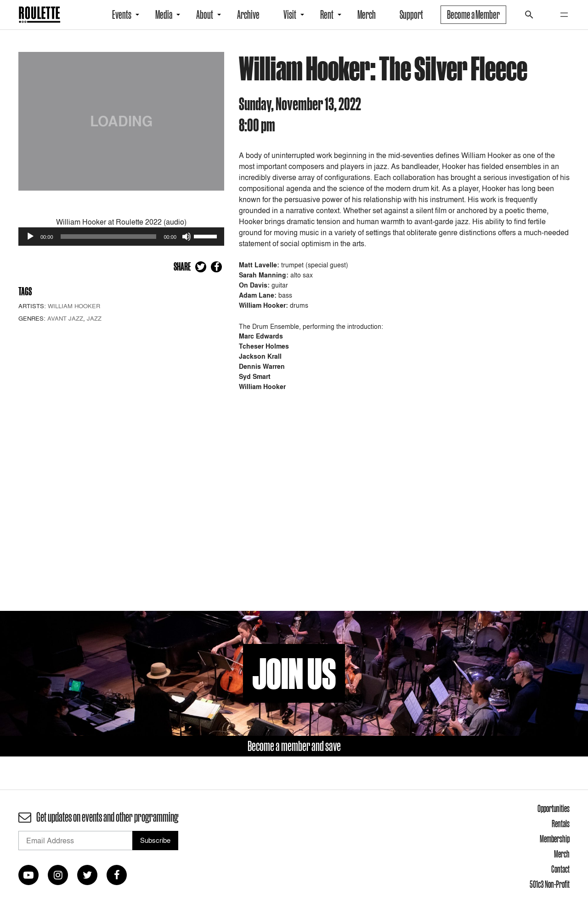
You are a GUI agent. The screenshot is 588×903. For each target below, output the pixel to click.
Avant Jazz (65, 318)
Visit (290, 15)
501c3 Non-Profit (550, 884)
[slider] (109, 237)
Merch (367, 15)
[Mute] (187, 237)
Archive (248, 15)
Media (164, 15)
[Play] (30, 237)
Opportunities (554, 808)
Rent (327, 15)
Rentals (561, 824)
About (205, 15)
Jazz (94, 318)
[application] (121, 237)
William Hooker (74, 306)
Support (411, 15)
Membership (555, 839)
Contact (560, 869)
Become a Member (473, 15)
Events (122, 15)
